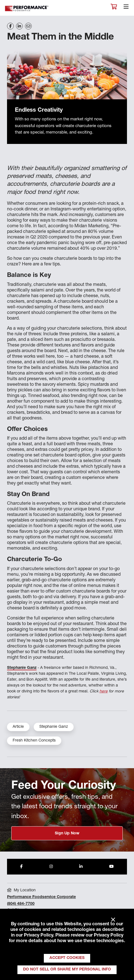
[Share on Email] (28, 26)
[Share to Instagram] (51, 867)
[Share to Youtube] (112, 867)
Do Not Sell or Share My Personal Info (67, 970)
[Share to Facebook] (21, 867)
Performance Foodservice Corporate (41, 897)
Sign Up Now (67, 834)
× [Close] (113, 920)
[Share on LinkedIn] (19, 26)
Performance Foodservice (27, 9)
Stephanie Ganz (22, 668)
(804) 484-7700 (21, 904)
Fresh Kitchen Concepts (34, 741)
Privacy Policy (38, 936)
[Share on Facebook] (10, 26)
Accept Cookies (67, 958)
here (104, 692)
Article (18, 727)
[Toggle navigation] (126, 8)
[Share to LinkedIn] (81, 867)
